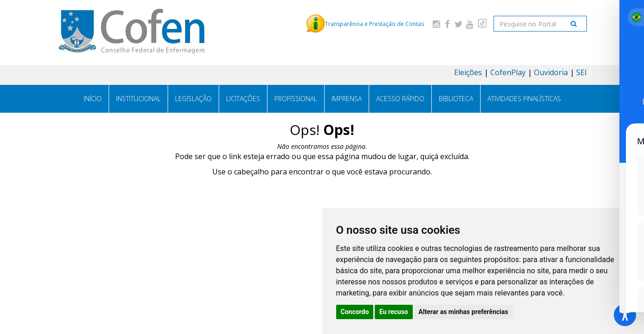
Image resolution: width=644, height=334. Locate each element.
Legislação (193, 99)
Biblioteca (456, 99)
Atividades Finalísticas (524, 99)
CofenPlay (508, 72)
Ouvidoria (551, 72)
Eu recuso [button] (394, 312)
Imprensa (347, 99)
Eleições (468, 72)
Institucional (138, 99)
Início (93, 99)
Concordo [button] (355, 312)
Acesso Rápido (400, 99)
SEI (582, 72)
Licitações (243, 99)
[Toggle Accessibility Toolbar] (625, 315)
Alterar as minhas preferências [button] (463, 312)
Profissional (296, 99)
